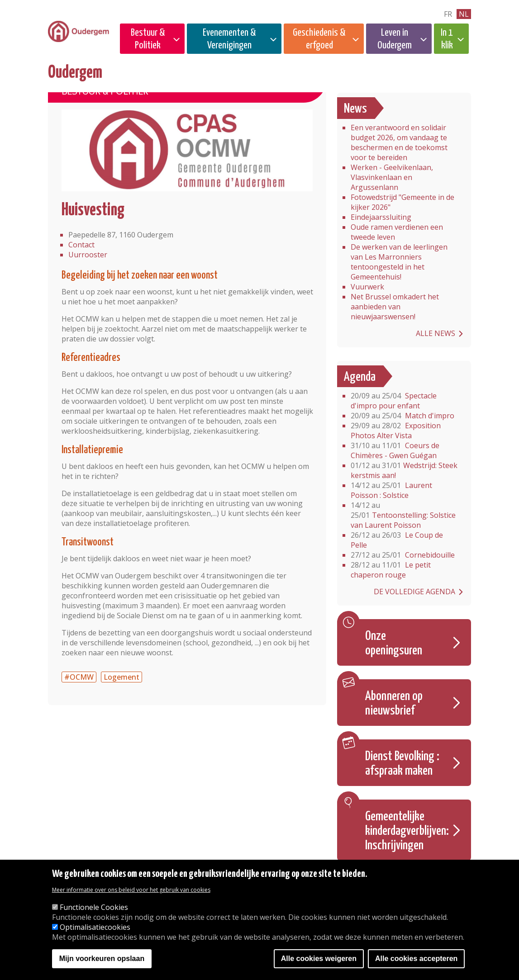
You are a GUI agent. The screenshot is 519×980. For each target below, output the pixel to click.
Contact (81, 245)
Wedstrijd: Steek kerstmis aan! (404, 470)
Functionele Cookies (94, 908)
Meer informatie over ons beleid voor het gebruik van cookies (131, 891)
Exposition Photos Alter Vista (396, 431)
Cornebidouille (403, 555)
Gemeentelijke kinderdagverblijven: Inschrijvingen (407, 831)
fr (448, 14)
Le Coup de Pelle (397, 540)
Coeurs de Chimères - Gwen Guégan (395, 450)
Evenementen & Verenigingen (229, 39)
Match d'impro (402, 416)
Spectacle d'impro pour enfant (394, 401)
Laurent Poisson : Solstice (391, 490)
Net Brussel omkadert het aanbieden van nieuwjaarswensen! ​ (395, 307)
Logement (121, 677)
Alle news (436, 333)
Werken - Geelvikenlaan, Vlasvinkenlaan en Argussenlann (392, 177)
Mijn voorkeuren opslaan (102, 959)
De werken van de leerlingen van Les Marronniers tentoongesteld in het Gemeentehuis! (399, 262)
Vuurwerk (367, 287)
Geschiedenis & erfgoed (319, 39)
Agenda (360, 377)
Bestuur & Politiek (148, 39)
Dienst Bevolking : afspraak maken (402, 764)
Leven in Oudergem (395, 39)
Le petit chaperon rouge (391, 570)
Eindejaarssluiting (381, 217)
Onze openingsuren (394, 644)
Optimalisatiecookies (95, 928)
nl (464, 14)
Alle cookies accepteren (416, 959)
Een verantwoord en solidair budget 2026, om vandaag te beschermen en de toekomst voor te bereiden (399, 142)
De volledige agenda (414, 592)
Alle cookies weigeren (319, 959)
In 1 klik (447, 39)
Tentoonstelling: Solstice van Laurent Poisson (403, 515)
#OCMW (79, 677)
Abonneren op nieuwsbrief (394, 704)
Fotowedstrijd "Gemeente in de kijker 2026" (402, 202)
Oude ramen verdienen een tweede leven (397, 232)
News (355, 109)
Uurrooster (88, 255)
